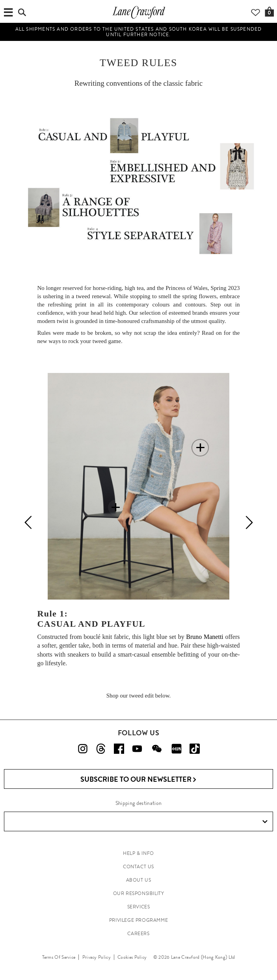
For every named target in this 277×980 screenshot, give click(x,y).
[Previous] (28, 522)
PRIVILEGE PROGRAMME (138, 920)
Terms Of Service (59, 957)
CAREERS (138, 934)
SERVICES (139, 907)
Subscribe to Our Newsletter (138, 780)
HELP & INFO (138, 853)
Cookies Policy (132, 957)
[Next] (249, 522)
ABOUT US (139, 880)
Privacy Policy (97, 957)
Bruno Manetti (204, 637)
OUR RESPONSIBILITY (139, 893)
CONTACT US (138, 867)
